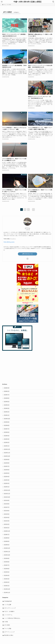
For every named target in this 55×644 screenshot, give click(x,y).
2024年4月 (7, 405)
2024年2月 (7, 412)
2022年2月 (7, 483)
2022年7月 (7, 466)
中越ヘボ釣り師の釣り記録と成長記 (27, 2)
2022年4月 (7, 477)
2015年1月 (7, 586)
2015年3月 (7, 579)
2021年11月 (7, 494)
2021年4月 (7, 518)
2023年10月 (7, 419)
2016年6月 (7, 541)
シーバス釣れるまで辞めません (12, 618)
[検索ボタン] (53, 2)
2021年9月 (7, 500)
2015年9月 (7, 558)
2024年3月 (7, 408)
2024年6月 (7, 398)
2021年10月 (7, 497)
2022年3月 (7, 480)
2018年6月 (7, 538)
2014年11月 (7, 593)
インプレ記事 (8, 605)
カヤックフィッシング (10, 608)
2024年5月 (7, 402)
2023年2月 (7, 443)
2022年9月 (7, 460)
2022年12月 (7, 449)
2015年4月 (7, 575)
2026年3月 (7, 388)
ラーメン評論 (8, 629)
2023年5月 (7, 432)
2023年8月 (7, 425)
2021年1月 (7, 528)
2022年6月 (7, 470)
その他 (6, 622)
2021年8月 (7, 504)
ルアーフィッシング (9, 632)
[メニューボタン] (2, 2)
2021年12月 (7, 490)
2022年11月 (7, 453)
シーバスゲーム (8, 615)
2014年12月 (7, 589)
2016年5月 (7, 545)
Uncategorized (8, 601)
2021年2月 (7, 524)
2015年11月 (7, 552)
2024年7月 (7, 395)
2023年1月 (7, 446)
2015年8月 (7, 562)
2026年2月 (7, 391)
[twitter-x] (27, 259)
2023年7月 (7, 429)
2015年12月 (7, 548)
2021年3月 (7, 521)
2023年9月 (7, 422)
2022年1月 (7, 487)
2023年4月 (7, 436)
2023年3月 (7, 439)
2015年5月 (7, 572)
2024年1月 (7, 415)
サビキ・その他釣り (9, 611)
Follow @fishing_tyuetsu (9, 242)
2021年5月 (7, 514)
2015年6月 (7, 569)
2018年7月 (7, 535)
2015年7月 (7, 565)
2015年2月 (7, 582)
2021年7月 (7, 507)
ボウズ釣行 (7, 625)
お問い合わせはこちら (27, 254)
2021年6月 (7, 511)
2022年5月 (7, 473)
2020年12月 (7, 531)
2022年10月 (7, 456)
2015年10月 (7, 555)
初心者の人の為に (9, 635)
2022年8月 (7, 463)
